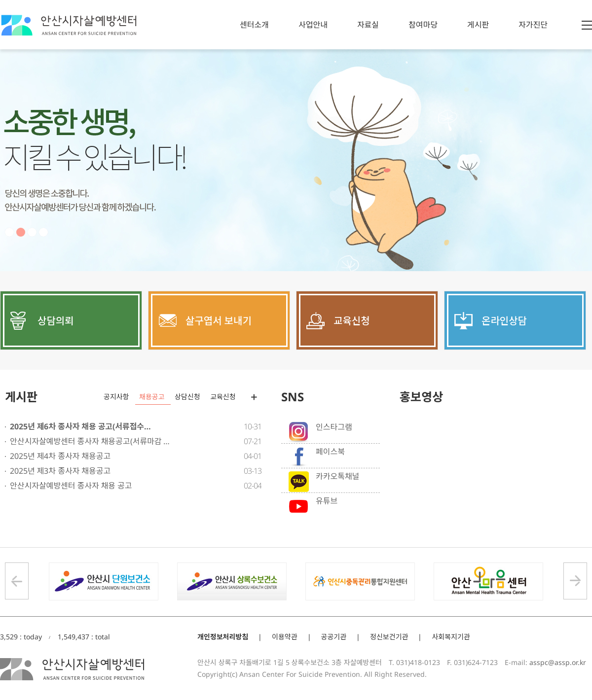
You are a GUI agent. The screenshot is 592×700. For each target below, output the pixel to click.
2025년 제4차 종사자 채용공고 (60, 456)
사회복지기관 (451, 637)
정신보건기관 (389, 637)
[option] (296, 160)
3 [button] (32, 232)
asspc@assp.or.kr (558, 662)
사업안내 (313, 25)
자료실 (368, 25)
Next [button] (575, 581)
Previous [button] (17, 581)
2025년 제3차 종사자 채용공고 (60, 471)
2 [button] (21, 232)
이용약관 (285, 637)
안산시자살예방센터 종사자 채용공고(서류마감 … (90, 441)
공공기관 (334, 637)
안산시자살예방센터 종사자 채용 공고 (71, 486)
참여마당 (423, 25)
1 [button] (9, 232)
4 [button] (43, 232)
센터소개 (254, 25)
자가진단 (533, 25)
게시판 (478, 25)
